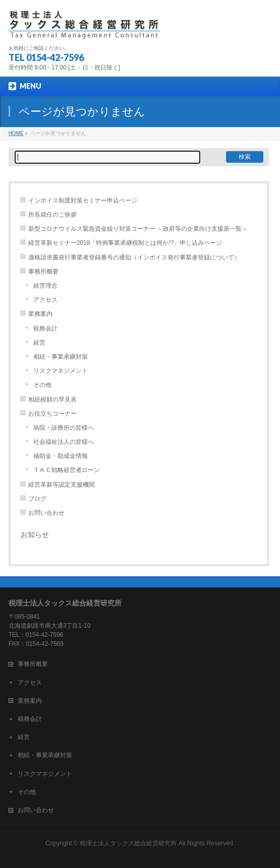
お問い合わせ (46, 513)
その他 (42, 385)
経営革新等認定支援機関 (62, 485)
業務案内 (40, 314)
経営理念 (45, 286)
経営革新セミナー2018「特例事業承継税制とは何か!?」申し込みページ (125, 243)
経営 (39, 343)
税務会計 (45, 328)
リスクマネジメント (61, 371)
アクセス (45, 300)
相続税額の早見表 (52, 399)
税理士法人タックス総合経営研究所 (128, 843)
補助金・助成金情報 (61, 456)
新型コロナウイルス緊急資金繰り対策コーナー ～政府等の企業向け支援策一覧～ (138, 229)
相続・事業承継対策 (61, 357)
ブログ (37, 499)
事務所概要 (43, 272)
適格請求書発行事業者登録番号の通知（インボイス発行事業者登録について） (134, 257)
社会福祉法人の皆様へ (64, 442)
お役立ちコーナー (52, 414)
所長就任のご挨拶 (52, 215)
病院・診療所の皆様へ (64, 428)
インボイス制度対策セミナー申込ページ (83, 201)
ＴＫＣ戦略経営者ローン (67, 470)
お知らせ (35, 535)
